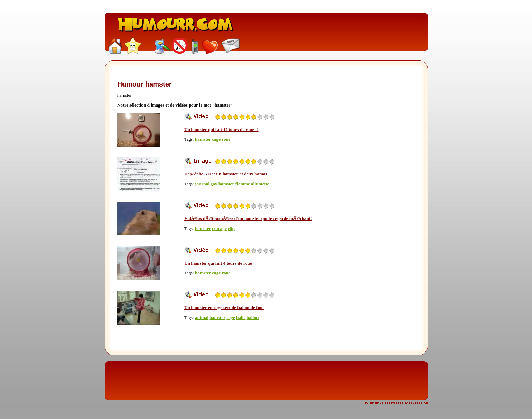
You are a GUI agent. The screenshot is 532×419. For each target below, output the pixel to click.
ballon (253, 317)
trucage (219, 228)
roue (226, 139)
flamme (243, 184)
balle (241, 317)
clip (231, 228)
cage (216, 139)
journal (202, 184)
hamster (203, 139)
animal (202, 317)
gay (214, 184)
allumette (260, 184)
